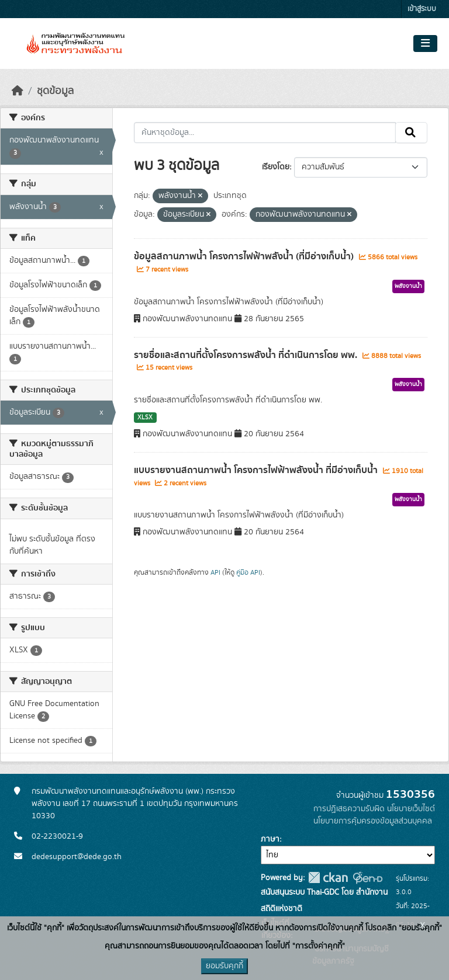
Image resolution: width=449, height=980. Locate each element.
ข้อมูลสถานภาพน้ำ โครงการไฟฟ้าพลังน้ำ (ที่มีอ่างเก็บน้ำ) (245, 256)
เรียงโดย (276, 167)
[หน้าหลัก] (18, 91)
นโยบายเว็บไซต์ (411, 809)
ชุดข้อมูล (55, 91)
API (215, 572)
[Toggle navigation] (425, 44)
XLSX (145, 418)
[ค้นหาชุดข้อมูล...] (265, 133)
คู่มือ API (248, 572)
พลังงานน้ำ (408, 286)
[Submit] (411, 133)
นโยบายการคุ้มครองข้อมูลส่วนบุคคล (373, 821)
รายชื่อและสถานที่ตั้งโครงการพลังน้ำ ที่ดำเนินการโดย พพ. (247, 355)
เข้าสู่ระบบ (422, 9)
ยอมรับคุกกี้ (224, 966)
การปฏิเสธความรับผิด (349, 809)
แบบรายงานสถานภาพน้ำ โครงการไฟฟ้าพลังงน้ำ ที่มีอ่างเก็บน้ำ (257, 470)
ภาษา (270, 839)
